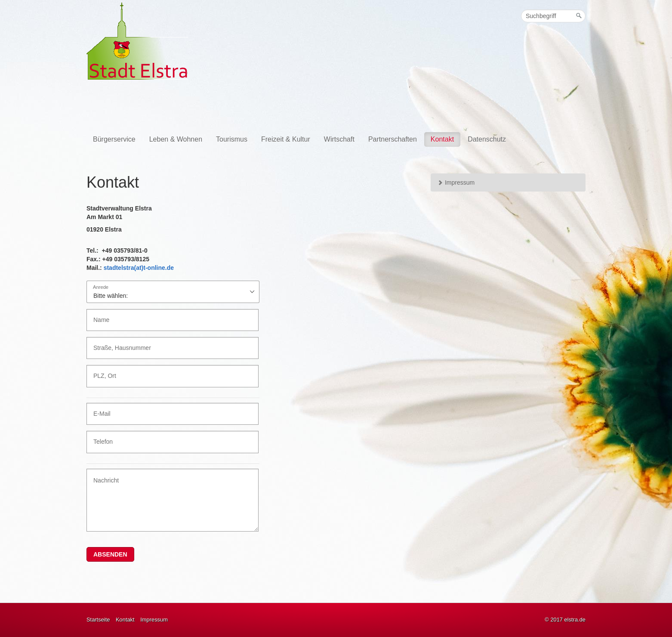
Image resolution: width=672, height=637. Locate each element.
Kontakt (442, 139)
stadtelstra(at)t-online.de (139, 268)
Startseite (98, 620)
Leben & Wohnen (176, 139)
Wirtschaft (339, 139)
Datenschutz (487, 139)
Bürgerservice (114, 139)
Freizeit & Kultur (286, 139)
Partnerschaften (393, 139)
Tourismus (232, 139)
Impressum (456, 182)
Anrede (101, 287)
